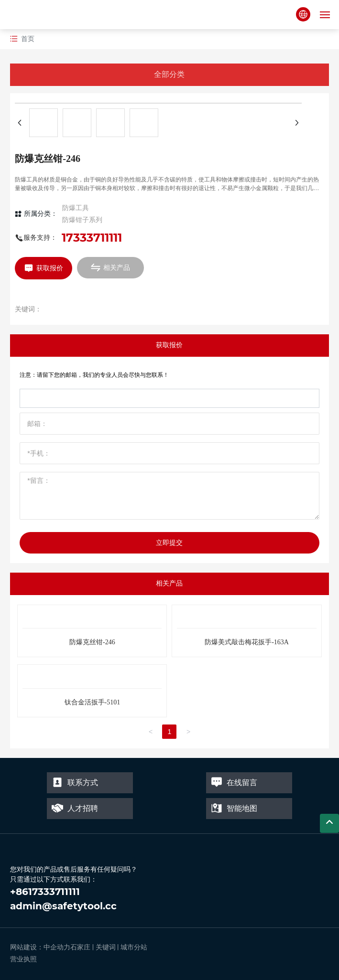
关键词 (106, 947)
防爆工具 (76, 208)
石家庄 (80, 947)
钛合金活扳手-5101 (93, 702)
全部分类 (169, 74)
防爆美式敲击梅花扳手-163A (247, 642)
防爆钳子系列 (82, 220)
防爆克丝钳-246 (92, 642)
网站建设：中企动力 (40, 947)
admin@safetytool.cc (63, 906)
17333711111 (92, 238)
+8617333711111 (45, 892)
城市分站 (134, 947)
